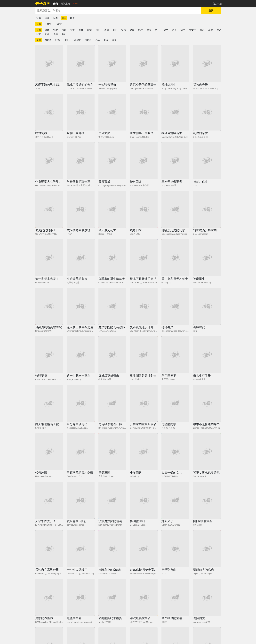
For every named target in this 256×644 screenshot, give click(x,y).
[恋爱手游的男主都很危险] (49, 64)
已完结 (59, 24)
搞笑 (183, 30)
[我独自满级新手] (175, 112)
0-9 (114, 40)
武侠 (149, 30)
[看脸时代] (207, 306)
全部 (39, 18)
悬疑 (81, 30)
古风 (64, 30)
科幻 (98, 30)
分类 (56, 4)
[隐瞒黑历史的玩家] (175, 209)
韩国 (64, 18)
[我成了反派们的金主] (81, 64)
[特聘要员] (175, 306)
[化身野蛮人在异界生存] (49, 161)
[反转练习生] (175, 64)
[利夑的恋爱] (207, 112)
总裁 (211, 30)
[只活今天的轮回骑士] (144, 64)
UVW (98, 40)
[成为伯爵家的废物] (81, 209)
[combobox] (118, 11)
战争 (166, 30)
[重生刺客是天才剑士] (175, 258)
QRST (88, 40)
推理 (140, 30)
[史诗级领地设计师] (144, 306)
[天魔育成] (112, 161)
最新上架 (65, 4)
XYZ (106, 40)
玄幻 (115, 30)
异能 (72, 30)
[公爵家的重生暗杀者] (112, 258)
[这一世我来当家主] (49, 258)
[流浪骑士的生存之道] (81, 306)
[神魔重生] (207, 258)
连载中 (48, 24)
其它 (64, 34)
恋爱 (47, 30)
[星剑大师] (112, 112)
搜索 (211, 11)
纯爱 (56, 30)
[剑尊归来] (144, 209)
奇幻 (106, 30)
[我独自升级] (207, 64)
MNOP (77, 40)
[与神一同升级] (81, 112)
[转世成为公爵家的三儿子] (207, 209)
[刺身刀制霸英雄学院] (49, 306)
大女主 (192, 30)
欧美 (72, 18)
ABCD (48, 40)
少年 (56, 34)
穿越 (123, 30)
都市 (202, 30)
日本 (56, 18)
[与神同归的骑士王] (81, 161)
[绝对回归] (144, 161)
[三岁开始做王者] (175, 161)
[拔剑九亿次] (207, 161)
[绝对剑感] (49, 112)
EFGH (58, 40)
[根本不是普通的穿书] (144, 258)
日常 (39, 34)
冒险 (132, 30)
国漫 (47, 18)
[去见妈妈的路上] (49, 209)
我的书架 (217, 4)
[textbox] (118, 11)
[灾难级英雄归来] (81, 258)
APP (75, 4)
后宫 (219, 30)
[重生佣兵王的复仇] (144, 112)
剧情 (89, 30)
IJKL (68, 40)
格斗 (157, 30)
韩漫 (47, 34)
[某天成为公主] (112, 209)
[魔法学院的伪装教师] (112, 306)
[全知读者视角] (112, 64)
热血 (174, 30)
